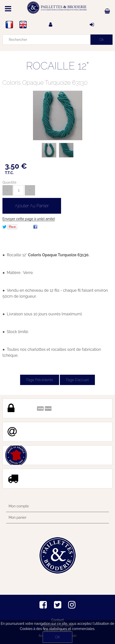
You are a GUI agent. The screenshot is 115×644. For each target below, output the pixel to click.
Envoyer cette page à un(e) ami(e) (29, 219)
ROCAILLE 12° (57, 66)
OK (57, 637)
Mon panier (18, 517)
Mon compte (19, 506)
